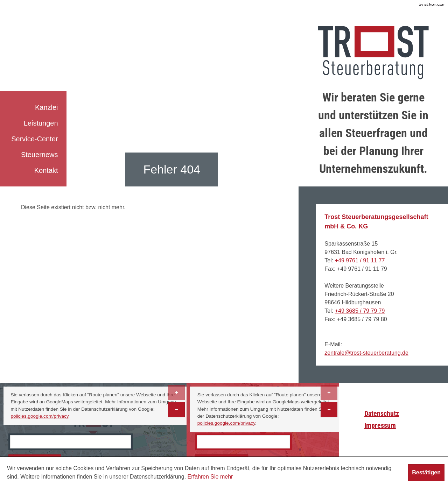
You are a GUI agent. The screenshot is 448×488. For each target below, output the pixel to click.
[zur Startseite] (373, 53)
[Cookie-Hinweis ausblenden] (426, 473)
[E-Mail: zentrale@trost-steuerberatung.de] (366, 353)
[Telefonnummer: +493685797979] (360, 311)
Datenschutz (382, 413)
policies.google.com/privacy (39, 416)
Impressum (380, 425)
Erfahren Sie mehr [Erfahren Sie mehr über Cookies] (210, 477)
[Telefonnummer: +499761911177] (360, 260)
